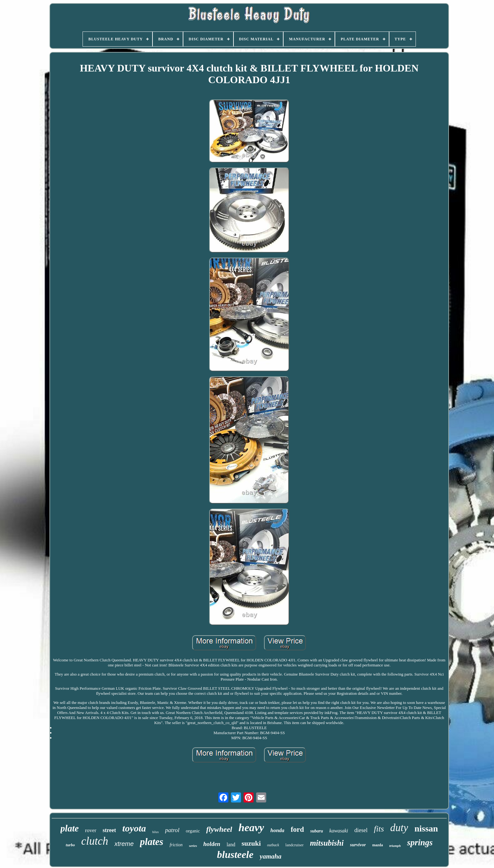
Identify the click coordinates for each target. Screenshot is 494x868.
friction (176, 845)
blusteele (235, 854)
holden (212, 844)
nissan (426, 828)
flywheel (219, 829)
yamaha (270, 856)
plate (70, 828)
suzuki (251, 843)
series (193, 846)
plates (152, 842)
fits (379, 829)
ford (297, 829)
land (231, 845)
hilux (155, 832)
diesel (361, 830)
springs (420, 842)
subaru (317, 831)
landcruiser (295, 845)
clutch (95, 841)
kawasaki (339, 831)
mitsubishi (327, 843)
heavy (251, 828)
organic (193, 831)
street (109, 830)
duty (399, 828)
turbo (70, 845)
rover (91, 830)
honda (277, 830)
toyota (134, 828)
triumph (395, 846)
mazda (377, 845)
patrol (172, 830)
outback (273, 845)
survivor (358, 845)
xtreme (124, 844)
